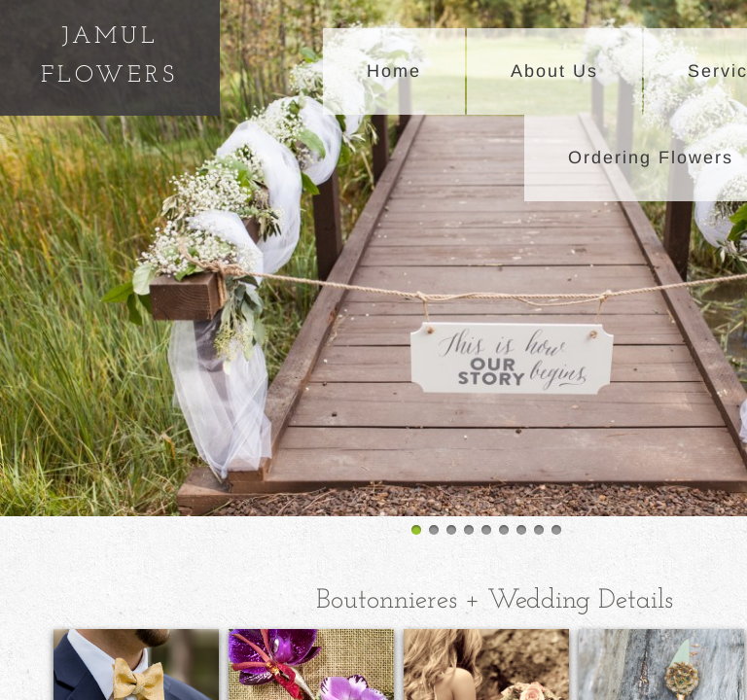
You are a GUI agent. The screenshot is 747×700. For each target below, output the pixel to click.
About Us (554, 71)
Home (394, 71)
